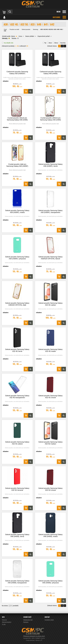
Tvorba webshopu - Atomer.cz (34, 640)
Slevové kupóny (7, 622)
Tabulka (14, 38)
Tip (45, 43)
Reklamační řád (28, 620)
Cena (20, 36)
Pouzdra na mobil (14, 29)
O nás (4, 624)
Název (13, 36)
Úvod (5, 29)
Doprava (26, 622)
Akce (50, 43)
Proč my (4, 620)
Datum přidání (30, 36)
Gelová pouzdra (26, 29)
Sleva (56, 43)
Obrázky (5, 38)
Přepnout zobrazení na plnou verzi (34, 636)
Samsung (36, 29)
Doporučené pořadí (44, 36)
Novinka (63, 43)
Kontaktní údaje (49, 620)
